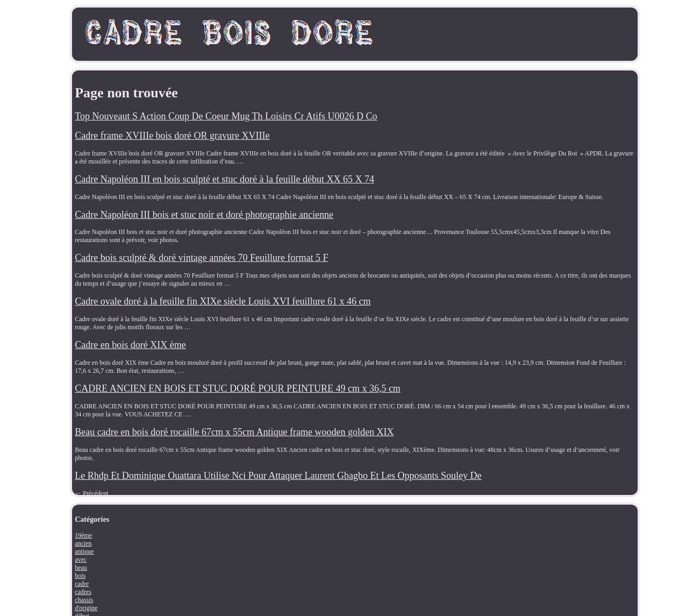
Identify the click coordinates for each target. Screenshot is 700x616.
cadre (82, 584)
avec (81, 560)
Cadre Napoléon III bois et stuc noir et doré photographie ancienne (204, 215)
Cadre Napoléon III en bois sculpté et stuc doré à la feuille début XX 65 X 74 (224, 179)
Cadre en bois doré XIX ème (130, 345)
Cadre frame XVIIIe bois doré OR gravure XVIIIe (172, 136)
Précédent (91, 493)
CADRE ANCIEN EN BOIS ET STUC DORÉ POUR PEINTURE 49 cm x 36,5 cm (238, 388)
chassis (84, 600)
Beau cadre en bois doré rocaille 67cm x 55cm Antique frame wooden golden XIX (234, 432)
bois (80, 576)
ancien (83, 543)
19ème (83, 535)
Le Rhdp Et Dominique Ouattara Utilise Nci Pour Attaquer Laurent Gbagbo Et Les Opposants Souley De (278, 476)
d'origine (86, 608)
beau (81, 568)
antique (84, 551)
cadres (83, 592)
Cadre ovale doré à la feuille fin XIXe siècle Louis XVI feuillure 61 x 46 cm (223, 301)
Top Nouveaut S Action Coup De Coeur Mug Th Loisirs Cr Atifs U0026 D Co (226, 116)
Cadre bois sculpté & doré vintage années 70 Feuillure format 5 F (201, 258)
